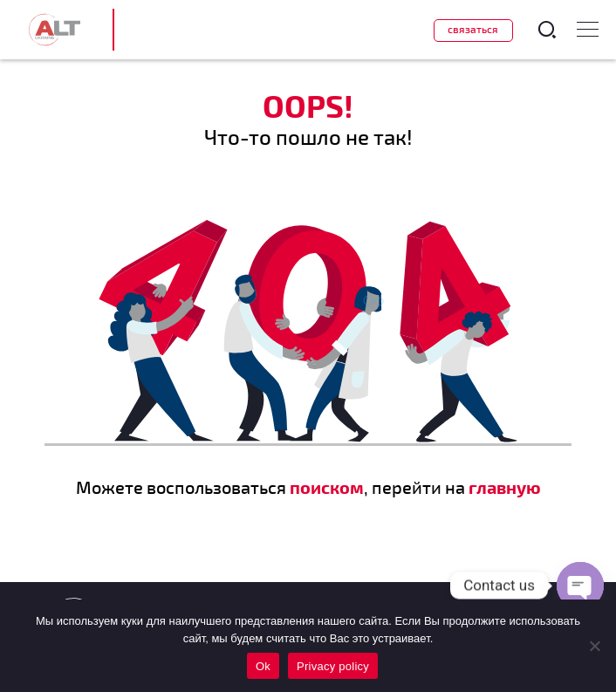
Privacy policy (333, 666)
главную (505, 487)
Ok (263, 666)
